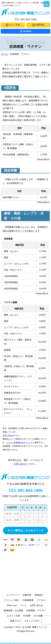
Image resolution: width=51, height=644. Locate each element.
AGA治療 (38, 616)
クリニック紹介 (12, 600)
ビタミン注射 (13, 616)
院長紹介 (39, 595)
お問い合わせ (8, 435)
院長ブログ (16, 621)
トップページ (13, 595)
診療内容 (27, 595)
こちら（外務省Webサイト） (19, 442)
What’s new (12, 605)
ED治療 (27, 616)
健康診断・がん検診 (13, 610)
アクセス (41, 600)
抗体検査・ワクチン (36, 610)
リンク (23, 605)
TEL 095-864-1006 (26, 490)
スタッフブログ (32, 621)
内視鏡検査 (28, 600)
